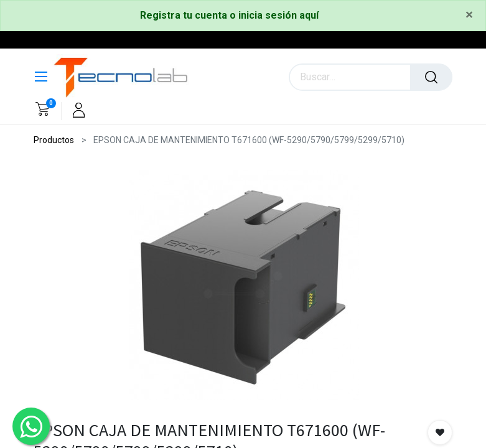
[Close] (469, 15)
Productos (54, 140)
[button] (440, 432)
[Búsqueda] (431, 77)
